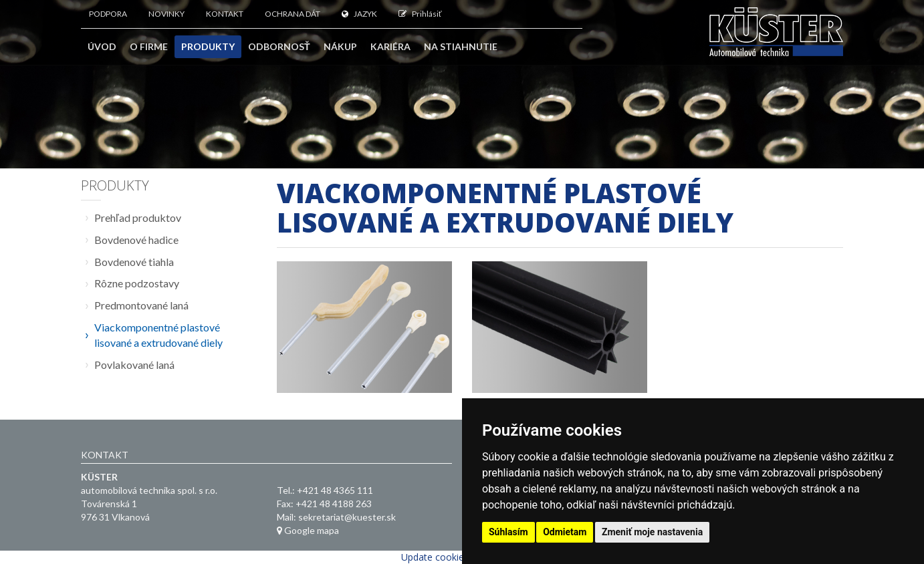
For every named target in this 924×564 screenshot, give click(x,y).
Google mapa (308, 530)
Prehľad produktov (138, 218)
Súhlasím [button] (508, 532)
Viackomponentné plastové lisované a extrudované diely (158, 335)
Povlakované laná (134, 365)
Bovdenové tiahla (134, 262)
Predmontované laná (141, 305)
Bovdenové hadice (136, 240)
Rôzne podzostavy (137, 283)
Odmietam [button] (565, 532)
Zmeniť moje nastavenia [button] (652, 532)
